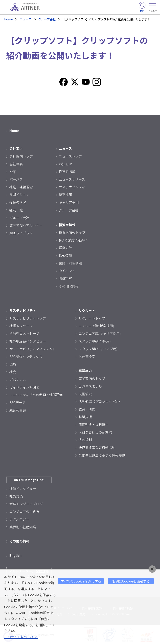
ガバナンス (18, 379)
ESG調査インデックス (26, 357)
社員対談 (16, 496)
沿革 (13, 172)
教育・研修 (87, 409)
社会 (13, 372)
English (15, 555)
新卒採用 (65, 195)
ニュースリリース (72, 179)
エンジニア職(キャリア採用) (100, 333)
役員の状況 (18, 202)
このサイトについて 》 (21, 637)
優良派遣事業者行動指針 (97, 447)
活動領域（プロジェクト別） (100, 401)
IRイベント (67, 271)
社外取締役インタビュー (28, 341)
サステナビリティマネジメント (33, 349)
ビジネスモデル (90, 386)
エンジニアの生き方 (24, 511)
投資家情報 (67, 172)
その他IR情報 (69, 286)
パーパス (16, 179)
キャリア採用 (69, 202)
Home (8, 19)
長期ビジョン (19, 195)
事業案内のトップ (92, 378)
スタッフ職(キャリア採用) (98, 349)
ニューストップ (70, 156)
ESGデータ (17, 402)
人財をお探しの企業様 (95, 432)
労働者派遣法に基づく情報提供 (102, 455)
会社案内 (16, 148)
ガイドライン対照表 (24, 387)
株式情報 (65, 255)
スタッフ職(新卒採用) (95, 341)
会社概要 (16, 164)
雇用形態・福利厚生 (94, 424)
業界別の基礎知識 (23, 527)
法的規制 (85, 440)
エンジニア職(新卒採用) (96, 326)
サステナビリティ (72, 187)
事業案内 (85, 371)
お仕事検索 (87, 357)
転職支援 (85, 417)
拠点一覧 (16, 210)
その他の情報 (19, 541)
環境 (13, 364)
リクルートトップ (92, 318)
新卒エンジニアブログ (26, 504)
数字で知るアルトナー (26, 225)
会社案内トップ (21, 156)
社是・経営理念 (21, 187)
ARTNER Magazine (29, 480)
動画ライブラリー (23, 233)
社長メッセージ (21, 326)
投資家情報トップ (72, 232)
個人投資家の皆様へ (74, 240)
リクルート (87, 310)
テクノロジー (19, 519)
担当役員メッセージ (24, 333)
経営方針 (65, 248)
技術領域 (85, 394)
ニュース (26, 19)
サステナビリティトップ (28, 318)
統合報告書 (18, 410)
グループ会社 (47, 19)
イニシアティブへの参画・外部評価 (36, 395)
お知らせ (65, 164)
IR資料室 (65, 278)
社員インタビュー (23, 488)
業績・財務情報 (70, 263)
